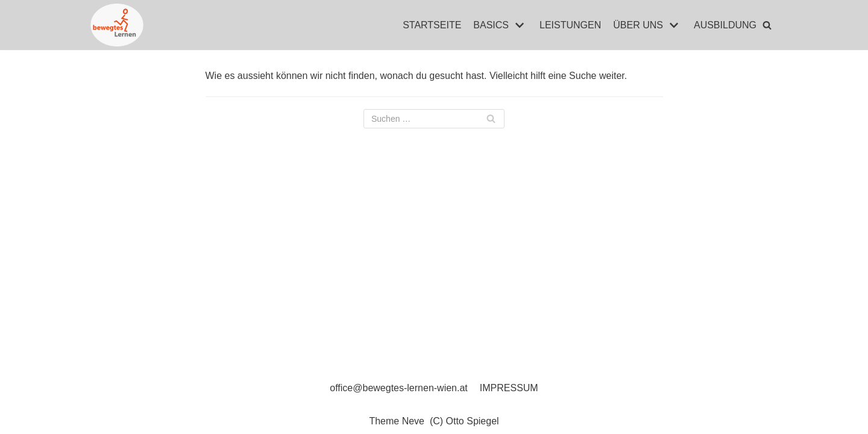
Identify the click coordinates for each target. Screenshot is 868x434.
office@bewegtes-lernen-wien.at (399, 388)
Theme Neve (397, 421)
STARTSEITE (432, 25)
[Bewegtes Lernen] (117, 25)
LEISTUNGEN (570, 25)
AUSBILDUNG (725, 25)
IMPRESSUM (509, 388)
